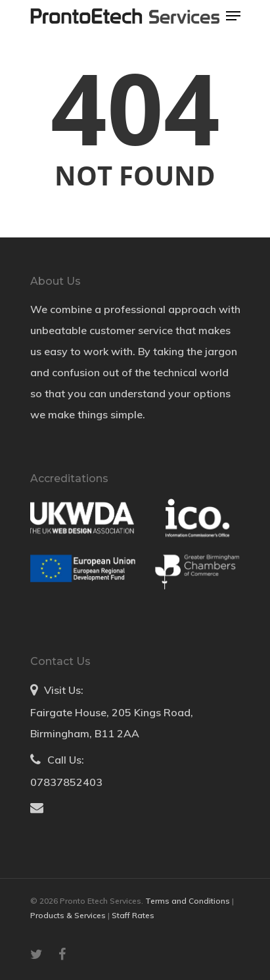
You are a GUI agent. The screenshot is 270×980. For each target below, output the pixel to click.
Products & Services (69, 915)
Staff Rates (133, 915)
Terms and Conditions (189, 901)
